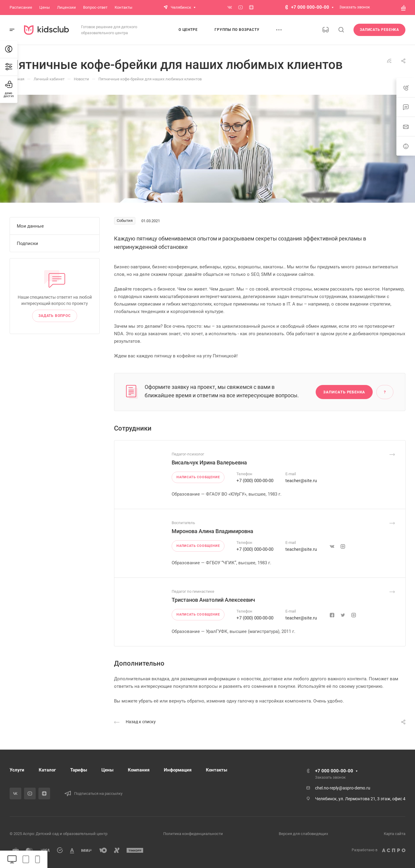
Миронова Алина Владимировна (212, 531)
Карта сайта (395, 834)
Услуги (17, 770)
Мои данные (30, 226)
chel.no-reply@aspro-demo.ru (343, 788)
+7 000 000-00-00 (310, 7)
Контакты (217, 770)
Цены (107, 770)
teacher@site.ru (301, 481)
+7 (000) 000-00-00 (255, 481)
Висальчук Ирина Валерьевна (209, 462)
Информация (178, 770)
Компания (139, 770)
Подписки (27, 243)
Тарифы (79, 770)
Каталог (47, 770)
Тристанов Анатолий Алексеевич (213, 600)
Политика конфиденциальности (193, 834)
